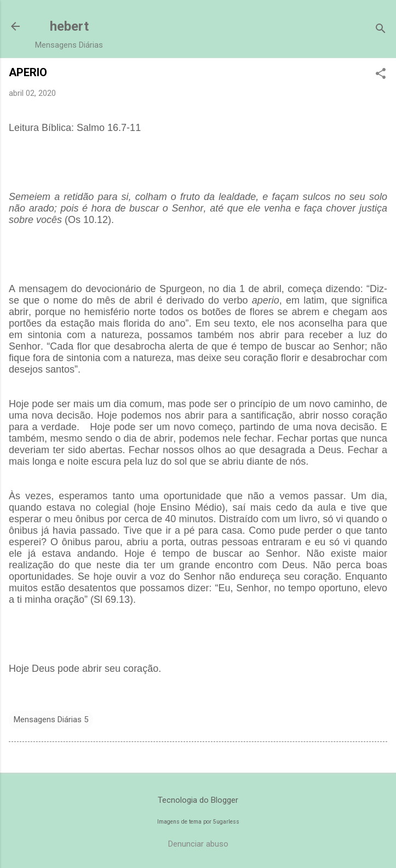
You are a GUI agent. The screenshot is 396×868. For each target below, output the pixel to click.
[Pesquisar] (381, 30)
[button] (381, 75)
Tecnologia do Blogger (198, 800)
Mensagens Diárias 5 (51, 719)
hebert (69, 26)
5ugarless (226, 822)
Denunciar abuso (198, 844)
